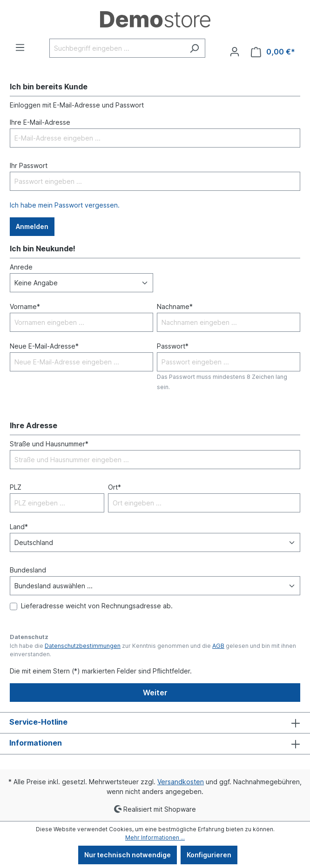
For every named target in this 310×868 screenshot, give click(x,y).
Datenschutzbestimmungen (83, 646)
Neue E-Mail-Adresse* (44, 346)
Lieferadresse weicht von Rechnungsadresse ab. (97, 606)
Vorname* (25, 306)
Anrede (21, 267)
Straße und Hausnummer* (49, 444)
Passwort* (173, 346)
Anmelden (32, 226)
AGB (218, 646)
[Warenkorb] (273, 52)
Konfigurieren (209, 855)
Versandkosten (181, 782)
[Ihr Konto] (235, 52)
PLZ (16, 487)
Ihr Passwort (29, 165)
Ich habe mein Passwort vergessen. (65, 205)
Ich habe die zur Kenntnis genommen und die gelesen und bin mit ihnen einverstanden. (153, 650)
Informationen (36, 743)
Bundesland (28, 570)
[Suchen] (194, 48)
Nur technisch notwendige (128, 855)
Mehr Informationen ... (155, 838)
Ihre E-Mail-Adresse (40, 122)
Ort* (115, 487)
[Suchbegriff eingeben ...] (117, 48)
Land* (19, 527)
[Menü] (20, 47)
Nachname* (175, 306)
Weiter (155, 693)
